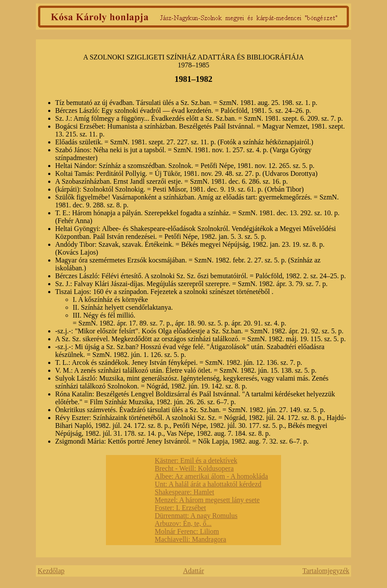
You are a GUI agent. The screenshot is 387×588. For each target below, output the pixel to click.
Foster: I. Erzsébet (181, 508)
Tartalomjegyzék (326, 571)
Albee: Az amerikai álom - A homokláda (212, 476)
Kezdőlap (51, 571)
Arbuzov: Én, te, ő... (183, 523)
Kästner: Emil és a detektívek (196, 460)
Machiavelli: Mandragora (191, 539)
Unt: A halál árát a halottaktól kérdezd (208, 484)
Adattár (193, 571)
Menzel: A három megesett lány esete (207, 500)
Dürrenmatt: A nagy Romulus (196, 516)
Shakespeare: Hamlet (185, 492)
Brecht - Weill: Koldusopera (194, 468)
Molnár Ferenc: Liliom (187, 531)
